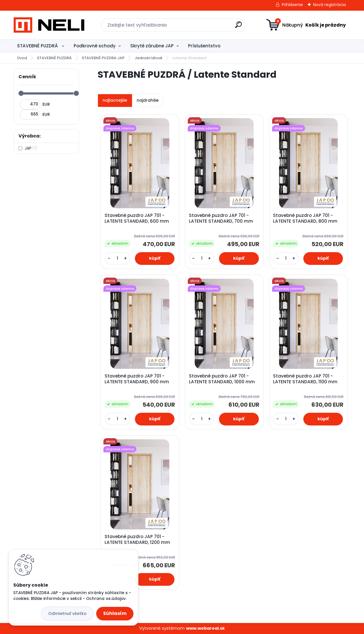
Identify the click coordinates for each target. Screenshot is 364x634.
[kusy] (117, 258)
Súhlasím (115, 613)
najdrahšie (148, 100)
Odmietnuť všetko (67, 613)
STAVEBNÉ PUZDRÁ (38, 46)
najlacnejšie (115, 100)
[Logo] (49, 25)
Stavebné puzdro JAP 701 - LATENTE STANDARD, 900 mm (137, 379)
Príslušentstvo (204, 46)
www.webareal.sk (205, 628)
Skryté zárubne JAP (152, 46)
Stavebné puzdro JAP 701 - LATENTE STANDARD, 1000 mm (222, 379)
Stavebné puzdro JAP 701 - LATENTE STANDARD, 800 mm (305, 218)
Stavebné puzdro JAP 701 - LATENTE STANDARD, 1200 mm (137, 540)
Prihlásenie (292, 5)
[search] (238, 27)
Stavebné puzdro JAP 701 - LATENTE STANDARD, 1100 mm (305, 379)
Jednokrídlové (148, 58)
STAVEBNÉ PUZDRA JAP (103, 58)
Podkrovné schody (95, 46)
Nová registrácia (329, 5)
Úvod (22, 58)
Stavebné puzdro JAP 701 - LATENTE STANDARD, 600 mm (137, 218)
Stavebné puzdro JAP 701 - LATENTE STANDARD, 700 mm (221, 218)
